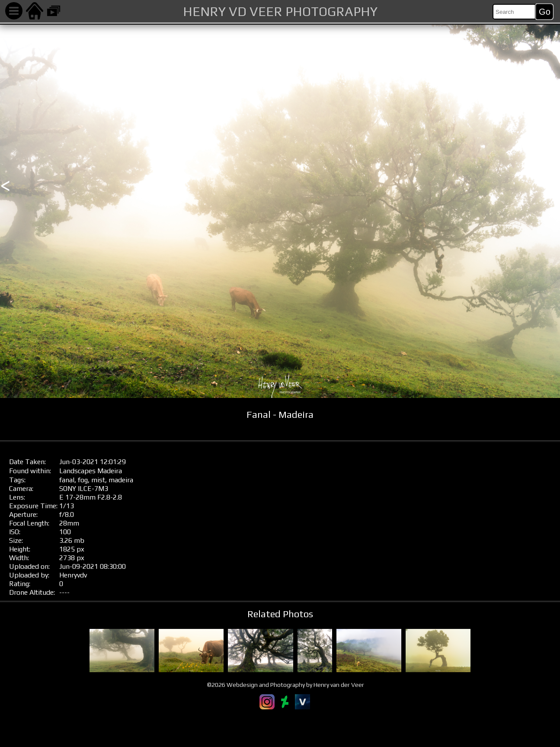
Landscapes (77, 471)
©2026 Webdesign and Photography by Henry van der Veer (286, 685)
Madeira (110, 471)
